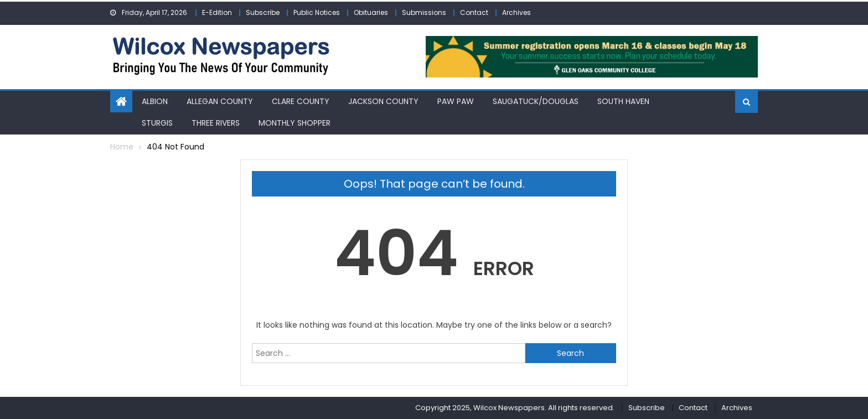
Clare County (301, 101)
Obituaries (371, 12)
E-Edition (217, 12)
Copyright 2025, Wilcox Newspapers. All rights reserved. (515, 408)
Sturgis (157, 123)
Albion (155, 101)
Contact (474, 12)
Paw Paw (456, 101)
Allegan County (220, 101)
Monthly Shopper (294, 123)
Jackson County (383, 101)
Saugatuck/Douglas (536, 101)
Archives (516, 12)
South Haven (623, 101)
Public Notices (317, 12)
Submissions (424, 12)
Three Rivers (216, 123)
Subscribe (263, 12)
